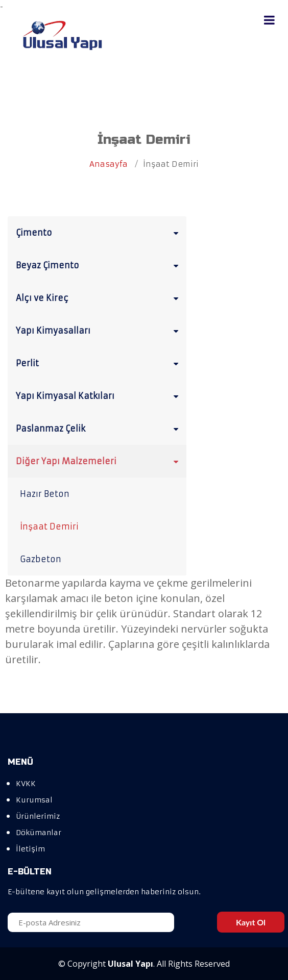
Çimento (99, 232)
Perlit (99, 363)
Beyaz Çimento (99, 265)
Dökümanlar (39, 833)
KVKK (26, 784)
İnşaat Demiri (49, 526)
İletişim (30, 849)
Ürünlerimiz (38, 816)
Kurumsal (34, 800)
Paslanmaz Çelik (99, 428)
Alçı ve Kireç (99, 297)
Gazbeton (41, 559)
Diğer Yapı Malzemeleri (99, 461)
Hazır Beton (45, 494)
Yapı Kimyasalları (99, 330)
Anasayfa (109, 164)
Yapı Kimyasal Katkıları (99, 395)
